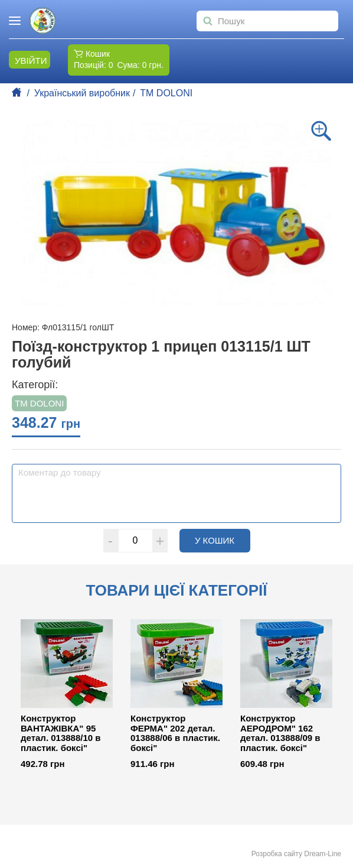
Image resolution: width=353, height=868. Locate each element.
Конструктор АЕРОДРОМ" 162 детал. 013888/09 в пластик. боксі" (280, 733)
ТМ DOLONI (166, 93)
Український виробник (82, 93)
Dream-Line (323, 854)
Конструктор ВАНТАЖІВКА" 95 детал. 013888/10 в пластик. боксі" (61, 733)
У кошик (223, 540)
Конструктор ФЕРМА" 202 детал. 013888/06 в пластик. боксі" (175, 733)
